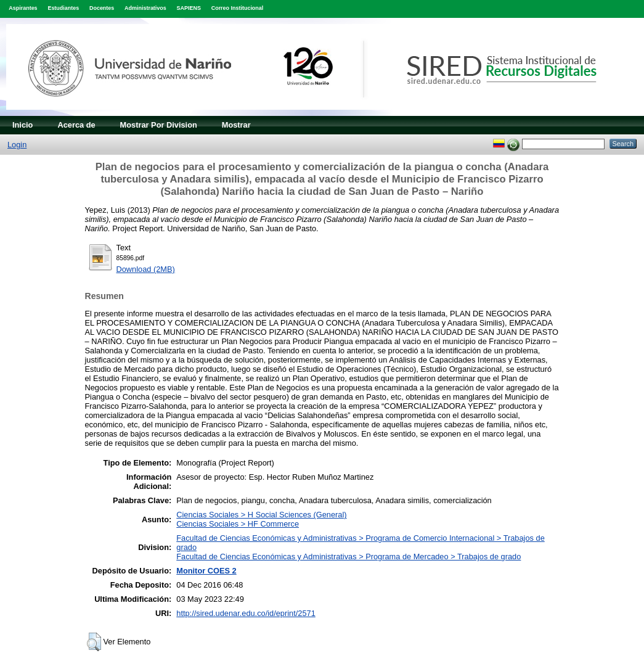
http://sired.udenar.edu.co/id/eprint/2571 (246, 613)
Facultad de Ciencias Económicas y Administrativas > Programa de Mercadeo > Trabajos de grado (348, 556)
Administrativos (145, 8)
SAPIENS (189, 8)
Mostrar (236, 125)
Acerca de (76, 125)
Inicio (22, 125)
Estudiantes (63, 8)
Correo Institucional (238, 8)
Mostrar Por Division (159, 125)
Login (17, 145)
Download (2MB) (146, 269)
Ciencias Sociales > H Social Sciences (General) (261, 515)
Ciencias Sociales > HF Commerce (238, 524)
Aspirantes (23, 8)
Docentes (102, 8)
